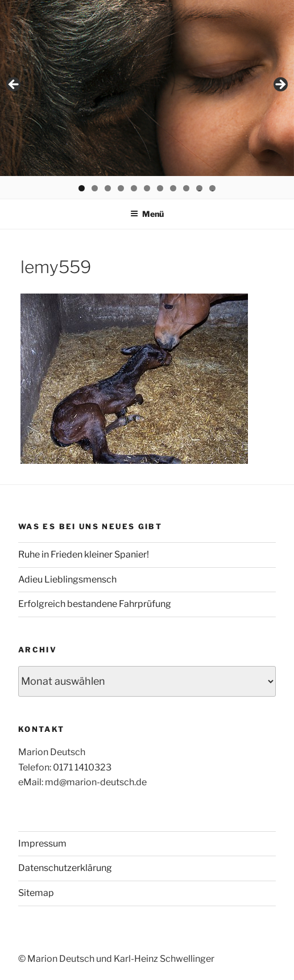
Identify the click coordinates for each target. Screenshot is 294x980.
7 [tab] (160, 188)
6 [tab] (147, 188)
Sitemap (36, 893)
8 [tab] (173, 188)
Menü (147, 214)
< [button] (14, 85)
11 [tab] (213, 188)
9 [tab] (186, 188)
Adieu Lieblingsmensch (67, 579)
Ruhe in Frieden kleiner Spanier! (84, 554)
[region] (147, 88)
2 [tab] (95, 188)
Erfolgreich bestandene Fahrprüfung (95, 604)
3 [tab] (108, 188)
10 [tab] (199, 188)
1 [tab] (82, 188)
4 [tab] (121, 188)
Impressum (42, 843)
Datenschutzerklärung (65, 868)
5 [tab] (134, 188)
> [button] (280, 85)
